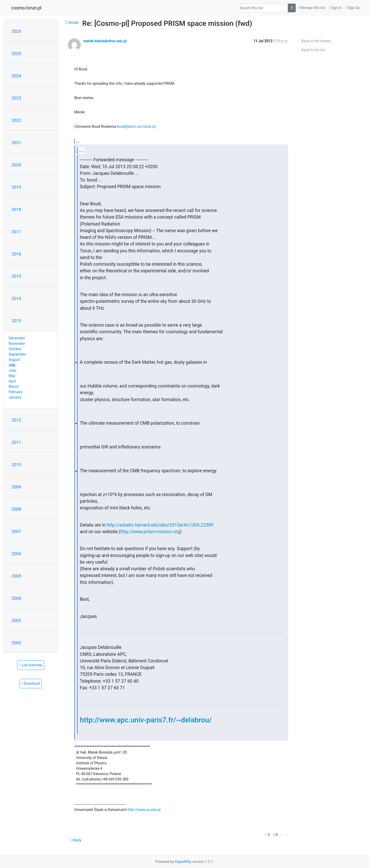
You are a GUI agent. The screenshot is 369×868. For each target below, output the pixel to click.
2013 (16, 321)
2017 (16, 232)
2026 (16, 31)
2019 (16, 187)
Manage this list (311, 8)
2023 (16, 98)
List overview (31, 665)
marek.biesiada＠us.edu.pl (105, 41)
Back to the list (310, 50)
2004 (16, 598)
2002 (16, 643)
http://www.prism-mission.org (150, 532)
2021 (16, 143)
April (12, 381)
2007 (16, 531)
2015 (16, 276)
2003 (16, 620)
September (17, 354)
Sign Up (353, 8)
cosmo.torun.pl (26, 8)
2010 (16, 465)
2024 (16, 76)
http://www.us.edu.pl (144, 810)
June (13, 370)
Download (31, 683)
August (14, 360)
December (17, 338)
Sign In (335, 8)
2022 (16, 120)
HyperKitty (183, 862)
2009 (16, 487)
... (78, 141)
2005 (16, 576)
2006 (16, 554)
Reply (76, 840)
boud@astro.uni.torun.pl (136, 126)
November (17, 344)
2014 (16, 298)
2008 (16, 509)
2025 (16, 53)
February (16, 392)
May (12, 376)
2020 (16, 165)
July (12, 365)
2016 (16, 254)
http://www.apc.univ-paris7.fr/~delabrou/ (146, 720)
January (15, 397)
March (14, 387)
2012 (16, 420)
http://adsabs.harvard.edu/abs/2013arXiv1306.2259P (160, 525)
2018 (16, 209)
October (15, 349)
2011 (16, 442)
